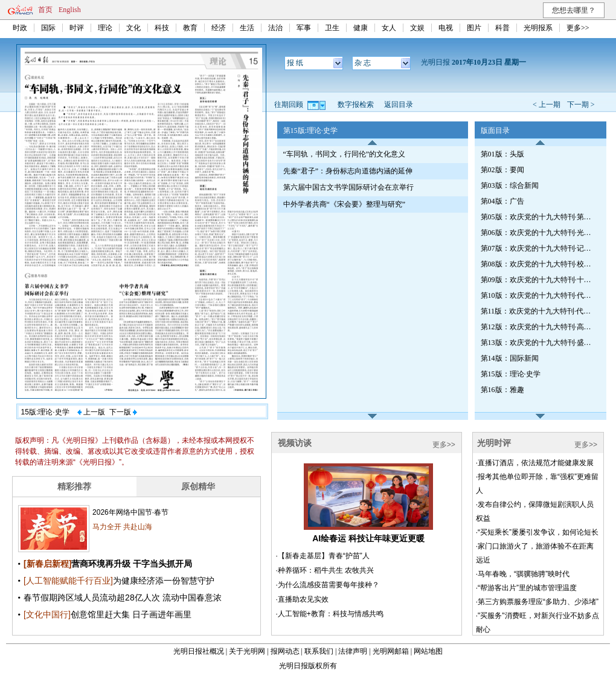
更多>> (578, 28)
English (70, 10)
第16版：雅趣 (502, 390)
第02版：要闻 (502, 170)
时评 (77, 28)
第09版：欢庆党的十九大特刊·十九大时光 (538, 280)
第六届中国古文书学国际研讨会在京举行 (348, 187)
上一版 (91, 412)
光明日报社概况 (199, 651)
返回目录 (399, 105)
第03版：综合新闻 (510, 185)
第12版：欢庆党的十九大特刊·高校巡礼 (538, 327)
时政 (20, 28)
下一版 (123, 412)
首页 (45, 10)
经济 (219, 28)
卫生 (332, 28)
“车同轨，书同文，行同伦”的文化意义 (345, 154)
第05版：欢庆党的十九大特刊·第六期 (538, 217)
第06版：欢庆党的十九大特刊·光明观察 (538, 233)
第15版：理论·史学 (511, 374)
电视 (446, 28)
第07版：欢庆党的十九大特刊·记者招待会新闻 (538, 248)
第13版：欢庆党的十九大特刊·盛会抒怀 (538, 343)
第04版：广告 (502, 201)
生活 (247, 28)
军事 (304, 28)
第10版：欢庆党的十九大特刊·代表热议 (538, 295)
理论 (105, 28)
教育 (190, 28)
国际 (48, 28)
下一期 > (581, 105)
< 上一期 (547, 105)
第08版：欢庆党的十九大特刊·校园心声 (538, 264)
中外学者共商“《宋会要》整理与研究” (345, 204)
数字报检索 (356, 105)
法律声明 (353, 651)
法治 (275, 28)
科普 (502, 28)
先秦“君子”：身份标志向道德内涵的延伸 (348, 171)
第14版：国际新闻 (510, 358)
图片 (474, 28)
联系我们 (319, 651)
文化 (133, 28)
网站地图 (428, 651)
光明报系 (538, 28)
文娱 (417, 28)
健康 (361, 28)
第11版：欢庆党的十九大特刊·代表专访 (538, 311)
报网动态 (285, 651)
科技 (162, 28)
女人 (389, 28)
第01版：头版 (502, 154)
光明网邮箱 (391, 651)
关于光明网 (247, 651)
